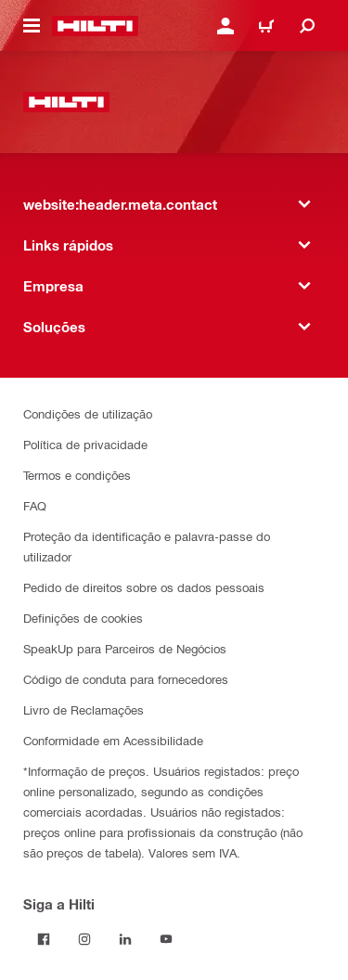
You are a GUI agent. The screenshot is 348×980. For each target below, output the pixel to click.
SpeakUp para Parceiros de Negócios (125, 648)
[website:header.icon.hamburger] (32, 26)
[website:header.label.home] (95, 26)
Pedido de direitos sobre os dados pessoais (144, 587)
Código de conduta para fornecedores (126, 679)
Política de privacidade (85, 444)
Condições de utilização (88, 413)
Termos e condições (77, 475)
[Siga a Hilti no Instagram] (84, 939)
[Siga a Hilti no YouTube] (166, 939)
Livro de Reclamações (84, 709)
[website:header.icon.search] (307, 26)
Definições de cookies (83, 618)
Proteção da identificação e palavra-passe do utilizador (147, 546)
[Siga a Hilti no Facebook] (44, 939)
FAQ (35, 505)
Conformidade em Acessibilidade (113, 740)
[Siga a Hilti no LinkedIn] (125, 939)
